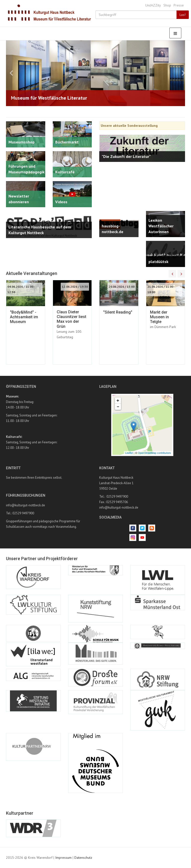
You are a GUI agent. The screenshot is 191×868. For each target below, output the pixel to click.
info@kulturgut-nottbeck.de (25, 505)
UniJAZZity (153, 5)
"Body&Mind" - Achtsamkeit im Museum (24, 317)
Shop (167, 5)
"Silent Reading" (118, 312)
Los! (183, 15)
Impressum (63, 858)
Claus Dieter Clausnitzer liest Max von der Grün (72, 319)
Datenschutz (83, 858)
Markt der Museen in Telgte (159, 317)
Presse (179, 5)
